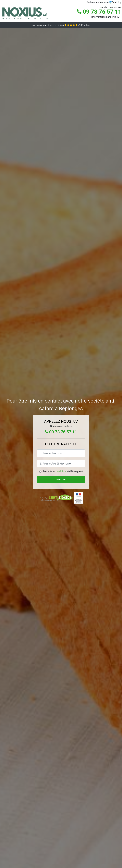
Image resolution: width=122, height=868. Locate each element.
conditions (61, 471)
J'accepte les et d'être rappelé (63, 471)
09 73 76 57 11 (99, 12)
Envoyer (61, 479)
